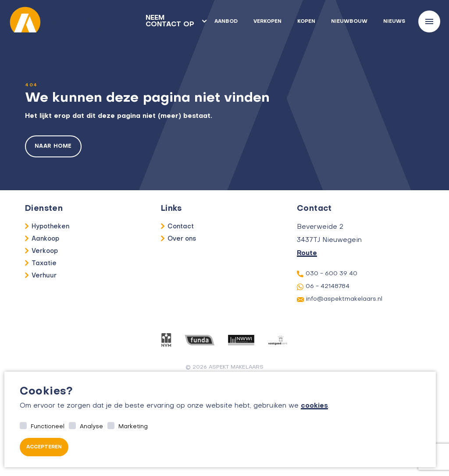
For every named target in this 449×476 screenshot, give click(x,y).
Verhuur (44, 276)
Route (307, 253)
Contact (181, 227)
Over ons (182, 239)
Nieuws (394, 22)
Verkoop (45, 251)
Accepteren (44, 447)
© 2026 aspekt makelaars (225, 367)
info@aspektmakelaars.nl (340, 299)
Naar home (53, 146)
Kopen (306, 22)
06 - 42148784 (323, 287)
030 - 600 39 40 (327, 274)
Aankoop (45, 239)
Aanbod (226, 22)
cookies (314, 406)
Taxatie (44, 263)
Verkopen (267, 22)
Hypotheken (50, 227)
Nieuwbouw (349, 22)
